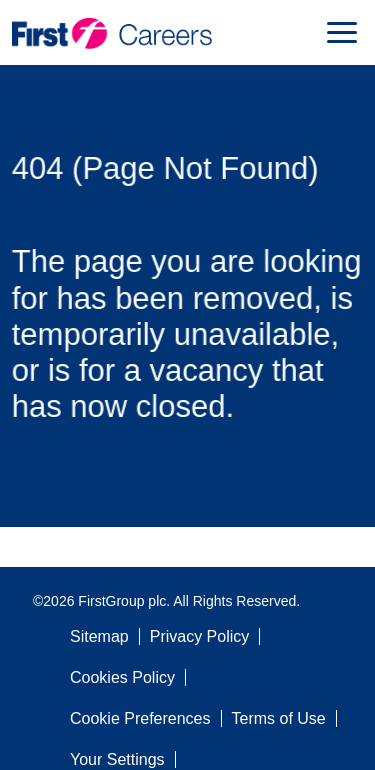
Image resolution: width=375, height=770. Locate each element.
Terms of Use (279, 718)
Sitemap (99, 636)
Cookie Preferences (140, 718)
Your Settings (117, 759)
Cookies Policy (122, 677)
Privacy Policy (200, 636)
